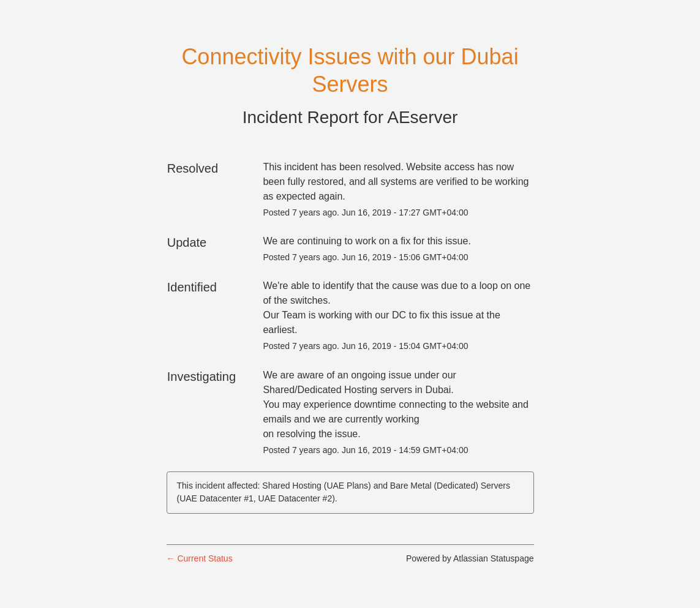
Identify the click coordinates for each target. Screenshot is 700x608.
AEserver (422, 117)
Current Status (200, 558)
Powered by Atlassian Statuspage (470, 558)
